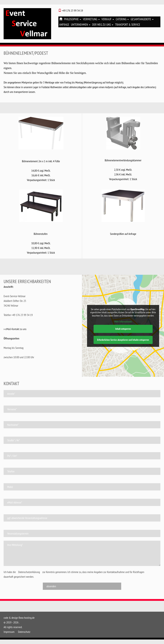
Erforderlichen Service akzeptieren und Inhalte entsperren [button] (123, 340)
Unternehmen (81, 25)
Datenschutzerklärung (29, 572)
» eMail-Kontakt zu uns (15, 329)
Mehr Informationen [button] (123, 322)
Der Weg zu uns (103, 25)
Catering (122, 19)
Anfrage (64, 25)
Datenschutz (24, 632)
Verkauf (108, 19)
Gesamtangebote (142, 19)
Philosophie (73, 19)
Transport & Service (128, 25)
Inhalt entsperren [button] (123, 329)
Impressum (9, 632)
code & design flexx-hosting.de (19, 618)
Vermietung (91, 19)
